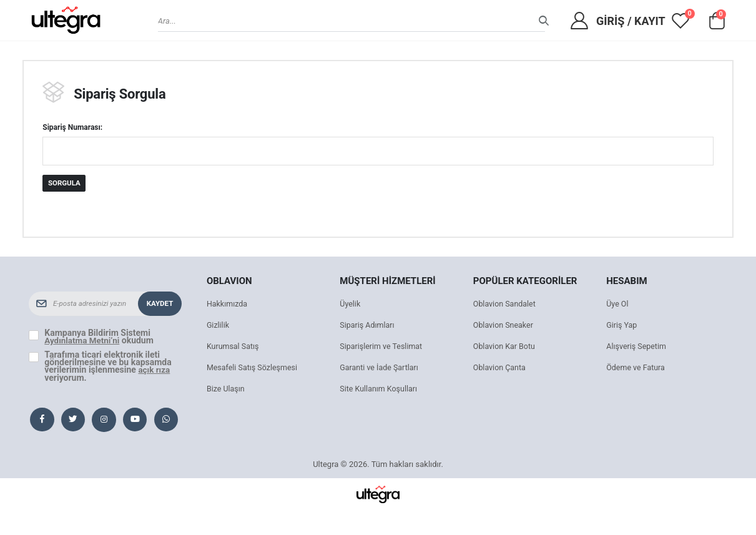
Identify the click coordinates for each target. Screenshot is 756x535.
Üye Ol (618, 305)
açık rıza (155, 370)
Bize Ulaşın (227, 390)
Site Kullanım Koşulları (380, 390)
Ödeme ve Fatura (637, 369)
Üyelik (350, 305)
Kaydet (159, 305)
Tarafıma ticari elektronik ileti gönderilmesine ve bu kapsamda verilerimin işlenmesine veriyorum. (108, 366)
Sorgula (65, 184)
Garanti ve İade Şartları (380, 369)
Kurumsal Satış (234, 347)
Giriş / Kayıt (631, 21)
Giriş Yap (622, 326)
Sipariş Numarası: (72, 128)
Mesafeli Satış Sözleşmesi (254, 369)
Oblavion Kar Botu (505, 347)
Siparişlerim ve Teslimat (383, 347)
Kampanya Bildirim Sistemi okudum (101, 338)
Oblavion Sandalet (506, 305)
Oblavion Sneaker (504, 326)
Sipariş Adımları (368, 326)
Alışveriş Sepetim (637, 347)
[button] (717, 24)
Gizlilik (218, 326)
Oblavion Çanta (501, 369)
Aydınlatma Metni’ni (83, 341)
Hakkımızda (228, 305)
